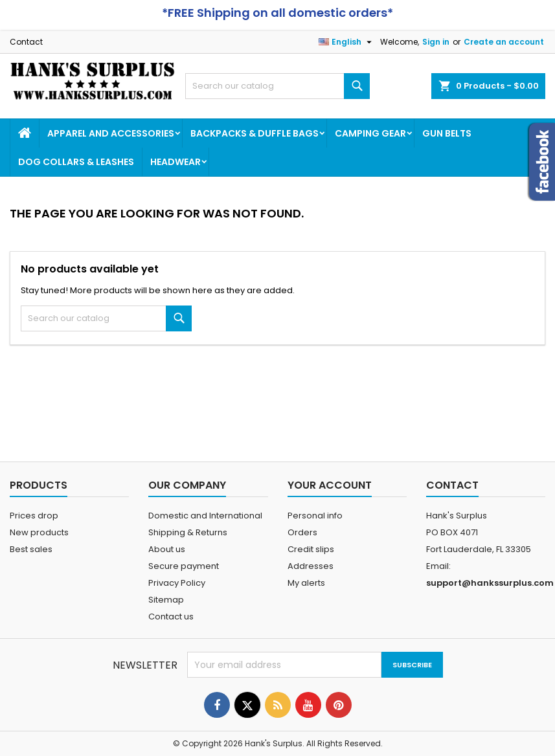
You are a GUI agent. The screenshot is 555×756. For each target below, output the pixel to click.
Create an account (504, 42)
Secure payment (184, 566)
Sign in (436, 42)
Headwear (176, 162)
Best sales (31, 549)
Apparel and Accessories (111, 133)
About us (167, 549)
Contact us (171, 617)
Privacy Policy (177, 583)
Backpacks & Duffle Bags (255, 133)
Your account (330, 485)
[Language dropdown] (347, 42)
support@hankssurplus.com (490, 583)
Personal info (315, 516)
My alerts (306, 583)
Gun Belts (447, 133)
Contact (26, 42)
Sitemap (166, 600)
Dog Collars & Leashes (76, 162)
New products (39, 532)
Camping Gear (370, 133)
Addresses (311, 566)
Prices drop (34, 516)
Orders (302, 532)
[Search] (278, 86)
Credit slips (311, 549)
